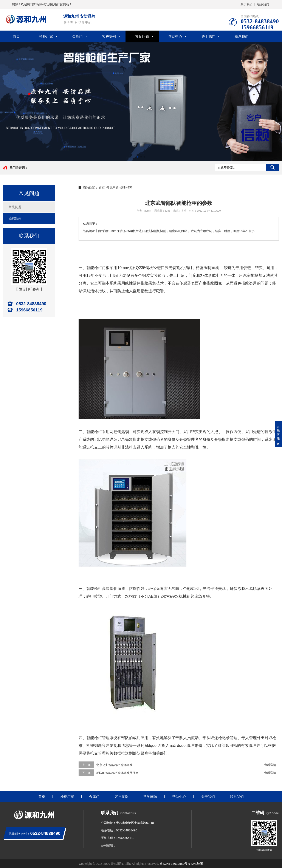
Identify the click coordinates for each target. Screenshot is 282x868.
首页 (16, 36)
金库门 (77, 36)
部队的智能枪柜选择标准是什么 (117, 773)
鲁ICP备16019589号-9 (175, 864)
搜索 (272, 168)
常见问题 (142, 36)
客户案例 (109, 36)
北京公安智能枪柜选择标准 (114, 765)
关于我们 (246, 4)
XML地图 (197, 864)
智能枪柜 (94, 268)
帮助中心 (175, 36)
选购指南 (15, 218)
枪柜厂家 (46, 36)
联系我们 (263, 4)
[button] (138, 157)
